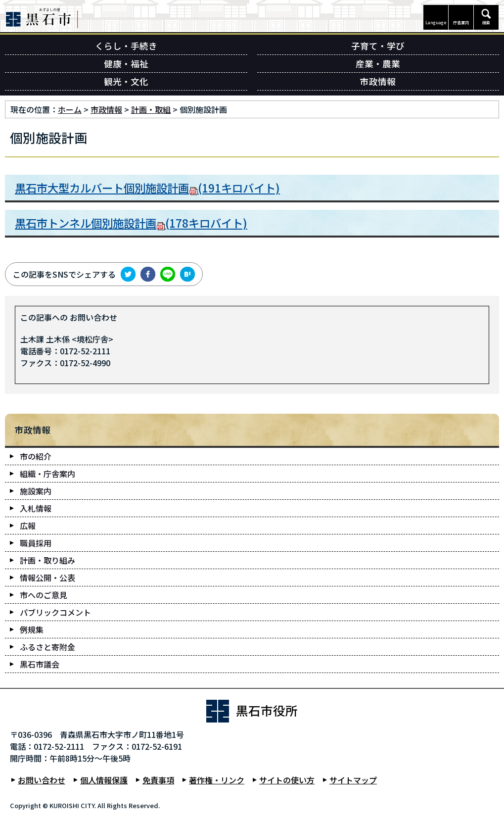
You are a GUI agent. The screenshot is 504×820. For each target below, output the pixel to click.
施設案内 (36, 491)
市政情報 (378, 81)
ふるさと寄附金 (47, 647)
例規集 (32, 629)
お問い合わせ (42, 780)
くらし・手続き (126, 46)
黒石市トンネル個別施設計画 (131, 223)
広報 (28, 526)
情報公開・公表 (47, 578)
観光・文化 (126, 81)
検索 (486, 23)
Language (436, 23)
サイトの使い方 (287, 780)
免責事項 (158, 780)
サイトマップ (353, 780)
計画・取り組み (47, 560)
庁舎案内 (461, 23)
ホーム (70, 109)
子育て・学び (378, 46)
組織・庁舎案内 (47, 474)
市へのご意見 (44, 595)
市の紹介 (36, 456)
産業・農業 (378, 64)
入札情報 (36, 508)
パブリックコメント (55, 612)
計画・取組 (151, 109)
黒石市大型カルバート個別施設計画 (147, 188)
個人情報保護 (104, 780)
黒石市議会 (40, 664)
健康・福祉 (126, 64)
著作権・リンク (217, 780)
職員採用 (36, 543)
